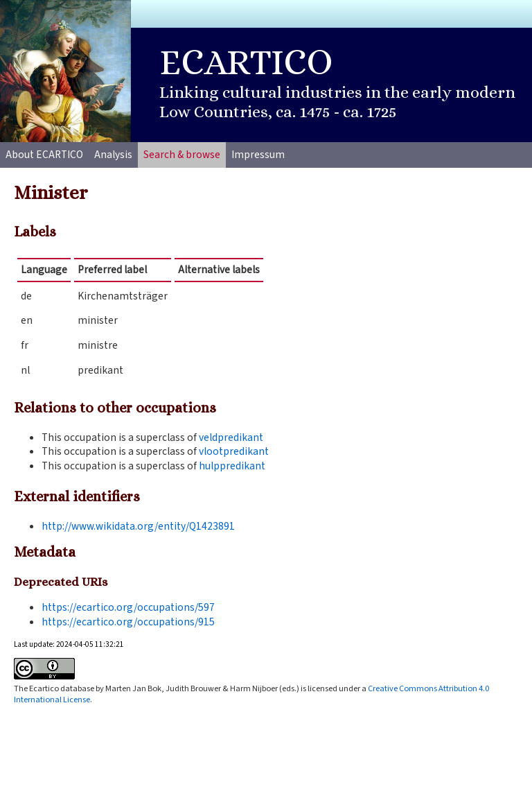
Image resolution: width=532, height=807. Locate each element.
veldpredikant (231, 437)
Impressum (258, 155)
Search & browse (182, 155)
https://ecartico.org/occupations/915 (128, 622)
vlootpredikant (234, 451)
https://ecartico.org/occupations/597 (128, 607)
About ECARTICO (44, 155)
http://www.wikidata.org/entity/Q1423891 (138, 526)
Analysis (113, 155)
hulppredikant (232, 466)
